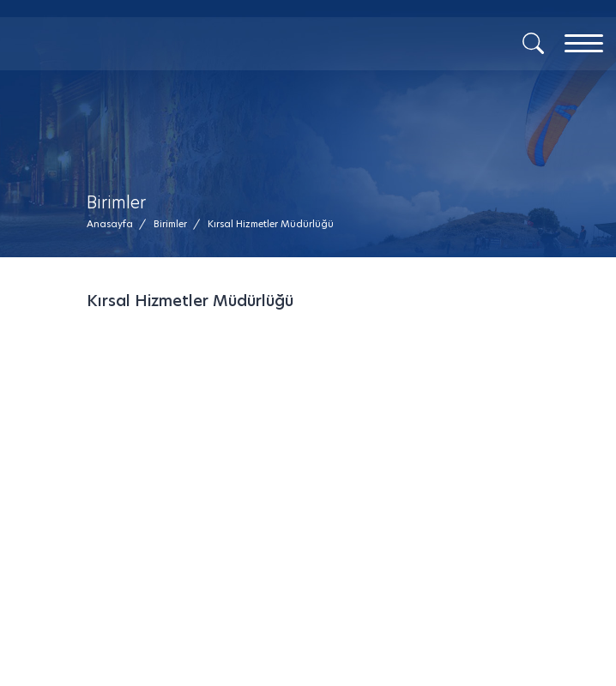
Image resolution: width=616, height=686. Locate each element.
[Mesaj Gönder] (166, 69)
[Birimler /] (170, 224)
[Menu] (584, 43)
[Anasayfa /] (115, 224)
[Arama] (533, 42)
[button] (271, 224)
